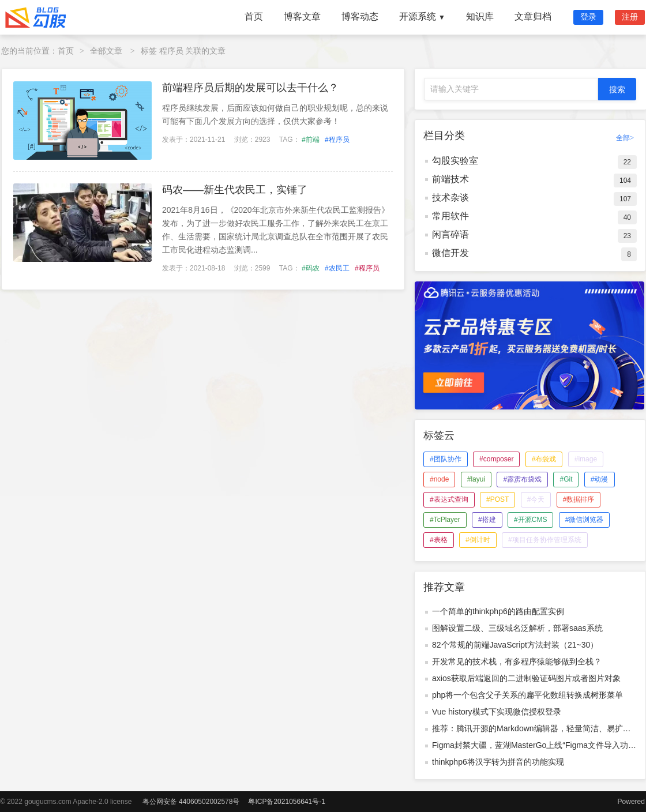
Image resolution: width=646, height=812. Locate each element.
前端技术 (450, 179)
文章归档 (533, 16)
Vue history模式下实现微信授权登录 (497, 712)
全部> (625, 138)
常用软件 (450, 216)
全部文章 (106, 51)
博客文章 (302, 16)
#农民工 (337, 268)
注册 (630, 17)
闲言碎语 (450, 234)
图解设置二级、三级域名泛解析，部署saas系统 (517, 628)
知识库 (480, 16)
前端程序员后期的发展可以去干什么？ (250, 88)
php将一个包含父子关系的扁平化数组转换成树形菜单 (527, 695)
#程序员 (337, 140)
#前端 (311, 140)
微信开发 (450, 253)
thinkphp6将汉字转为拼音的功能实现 (498, 762)
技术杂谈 (450, 198)
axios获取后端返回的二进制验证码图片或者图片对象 (526, 678)
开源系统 (422, 16)
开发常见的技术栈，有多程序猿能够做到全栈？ (517, 661)
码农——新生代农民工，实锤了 (235, 190)
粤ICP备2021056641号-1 (286, 802)
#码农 (311, 268)
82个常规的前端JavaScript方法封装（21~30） (515, 645)
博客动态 (360, 16)
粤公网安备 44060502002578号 (191, 802)
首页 (254, 16)
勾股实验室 (455, 161)
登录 (588, 17)
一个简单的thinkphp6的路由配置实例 (498, 611)
